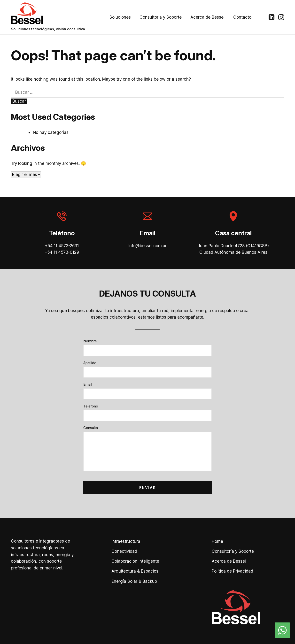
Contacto (242, 17)
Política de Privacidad (232, 571)
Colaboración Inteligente (135, 561)
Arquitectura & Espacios (135, 571)
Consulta (91, 428)
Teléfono (91, 406)
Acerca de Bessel (207, 17)
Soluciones (120, 17)
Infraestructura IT (128, 541)
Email (88, 384)
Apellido (90, 363)
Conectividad (124, 551)
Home (217, 541)
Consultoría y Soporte (161, 17)
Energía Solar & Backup (134, 581)
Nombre (90, 341)
